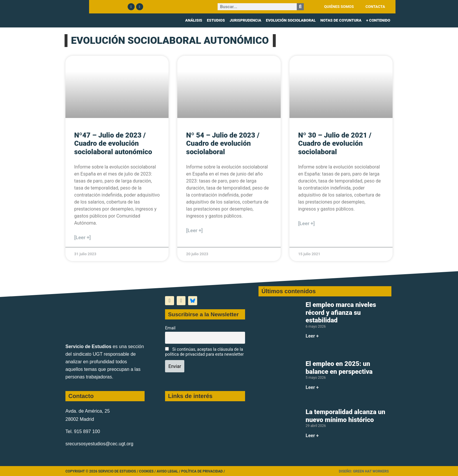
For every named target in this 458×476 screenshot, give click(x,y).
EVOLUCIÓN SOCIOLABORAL (291, 20)
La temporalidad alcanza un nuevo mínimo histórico (345, 416)
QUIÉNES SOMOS (339, 7)
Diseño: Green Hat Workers (364, 471)
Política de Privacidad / (203, 471)
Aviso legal (167, 471)
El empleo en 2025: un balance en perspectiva (339, 368)
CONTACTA (375, 7)
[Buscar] (300, 7)
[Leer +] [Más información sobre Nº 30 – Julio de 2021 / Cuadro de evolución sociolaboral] (307, 223)
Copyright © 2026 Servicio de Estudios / (102, 471)
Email (170, 328)
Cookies (146, 471)
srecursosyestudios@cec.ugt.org (99, 444)
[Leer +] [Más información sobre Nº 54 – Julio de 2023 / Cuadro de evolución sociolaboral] (194, 230)
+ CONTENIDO (378, 20)
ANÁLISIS (194, 20)
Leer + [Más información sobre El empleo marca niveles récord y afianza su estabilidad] (312, 336)
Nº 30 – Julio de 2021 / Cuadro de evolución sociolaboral (335, 144)
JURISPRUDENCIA (245, 20)
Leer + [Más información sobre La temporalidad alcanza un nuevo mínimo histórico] (312, 436)
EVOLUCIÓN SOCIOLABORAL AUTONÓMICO (170, 40)
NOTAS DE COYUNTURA (341, 20)
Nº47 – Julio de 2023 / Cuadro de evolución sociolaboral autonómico (113, 144)
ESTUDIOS (216, 20)
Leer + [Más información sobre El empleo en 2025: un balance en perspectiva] (312, 387)
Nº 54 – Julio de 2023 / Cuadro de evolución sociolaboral (223, 144)
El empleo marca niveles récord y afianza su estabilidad (341, 312)
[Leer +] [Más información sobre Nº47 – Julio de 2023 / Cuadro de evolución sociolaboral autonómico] (83, 237)
